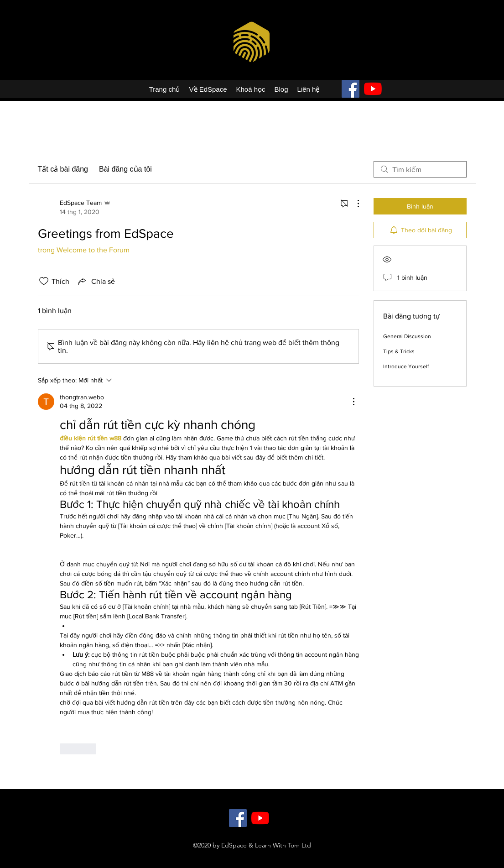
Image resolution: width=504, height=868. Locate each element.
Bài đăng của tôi (125, 169)
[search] (420, 169)
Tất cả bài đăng (63, 169)
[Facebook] (351, 89)
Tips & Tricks (399, 351)
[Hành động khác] (353, 204)
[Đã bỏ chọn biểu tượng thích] (44, 281)
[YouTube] (373, 89)
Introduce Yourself (406, 366)
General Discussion (407, 336)
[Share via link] (96, 281)
